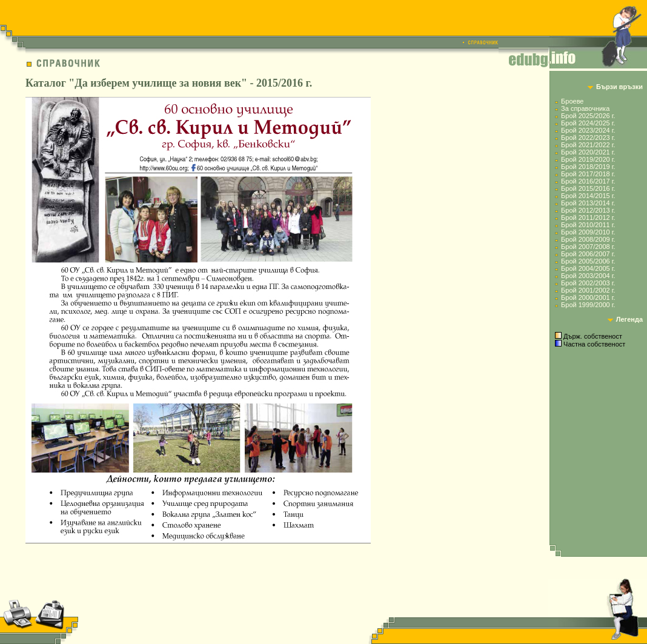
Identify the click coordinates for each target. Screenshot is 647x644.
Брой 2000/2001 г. (588, 297)
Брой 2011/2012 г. (588, 217)
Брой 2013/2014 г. (588, 203)
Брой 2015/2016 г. (588, 188)
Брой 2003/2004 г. (588, 276)
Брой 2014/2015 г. (588, 196)
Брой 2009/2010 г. (588, 232)
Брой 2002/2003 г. (588, 283)
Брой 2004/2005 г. (588, 268)
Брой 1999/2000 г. (588, 305)
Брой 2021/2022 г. (588, 145)
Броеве (572, 101)
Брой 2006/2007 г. (588, 254)
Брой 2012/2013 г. (588, 210)
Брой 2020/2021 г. (588, 152)
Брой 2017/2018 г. (588, 174)
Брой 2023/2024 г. (588, 130)
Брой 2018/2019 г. (588, 167)
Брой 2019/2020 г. (588, 159)
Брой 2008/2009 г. (588, 239)
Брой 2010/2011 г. (588, 225)
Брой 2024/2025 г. (588, 123)
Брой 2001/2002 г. (588, 290)
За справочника (585, 108)
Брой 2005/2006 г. (588, 261)
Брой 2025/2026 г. (588, 116)
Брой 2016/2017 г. (588, 181)
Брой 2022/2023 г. (588, 138)
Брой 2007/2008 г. (588, 247)
